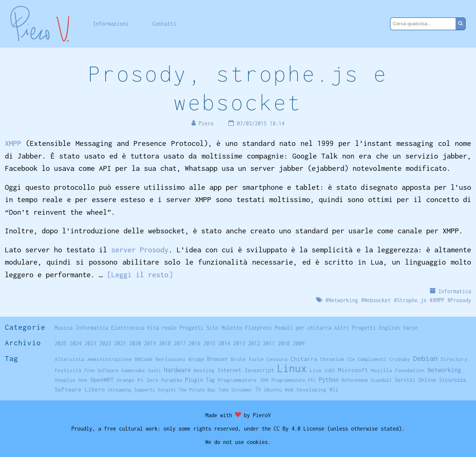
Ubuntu (273, 390)
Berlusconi (171, 359)
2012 (254, 343)
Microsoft (353, 370)
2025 (61, 343)
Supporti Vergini (155, 390)
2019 (150, 343)
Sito (212, 328)
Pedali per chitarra (303, 328)
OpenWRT (102, 380)
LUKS (330, 370)
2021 (120, 343)
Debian (425, 358)
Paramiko (172, 380)
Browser (218, 359)
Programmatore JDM (243, 380)
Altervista (70, 359)
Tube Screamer (235, 390)
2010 (284, 343)
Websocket (377, 300)
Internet (229, 370)
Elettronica (128, 328)
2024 (75, 343)
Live (316, 370)
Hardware (177, 370)
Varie (410, 328)
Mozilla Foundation (398, 370)
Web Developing (306, 390)
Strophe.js (412, 300)
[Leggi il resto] (140, 274)
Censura (277, 359)
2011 (269, 343)
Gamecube (133, 370)
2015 (209, 343)
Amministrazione (110, 359)
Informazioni (111, 24)
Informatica (455, 291)
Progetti (192, 328)
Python (329, 380)
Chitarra (304, 359)
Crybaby (400, 359)
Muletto (232, 328)
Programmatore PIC (294, 380)
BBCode (144, 359)
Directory (454, 359)
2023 (90, 343)
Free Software (101, 370)
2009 (299, 343)
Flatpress (258, 328)
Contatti (164, 24)
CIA (351, 359)
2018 (165, 343)
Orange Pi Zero (138, 380)
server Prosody (140, 250)
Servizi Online (415, 380)
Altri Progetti (355, 328)
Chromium (332, 359)
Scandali (381, 380)
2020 (135, 343)
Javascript (259, 370)
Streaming (120, 390)
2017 (180, 343)
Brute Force (247, 359)
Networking (343, 300)
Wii (334, 390)
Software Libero (80, 389)
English (389, 328)
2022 (105, 343)
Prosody (461, 300)
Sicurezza (453, 380)
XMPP (13, 143)
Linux (292, 368)
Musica (64, 328)
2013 (239, 343)
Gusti (155, 370)
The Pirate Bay (197, 390)
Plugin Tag (200, 380)
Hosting (204, 370)
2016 (194, 343)
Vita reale (162, 328)
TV (258, 389)
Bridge (196, 359)
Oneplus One (71, 380)
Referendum (355, 380)
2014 (224, 343)
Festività (68, 370)
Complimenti (372, 359)
